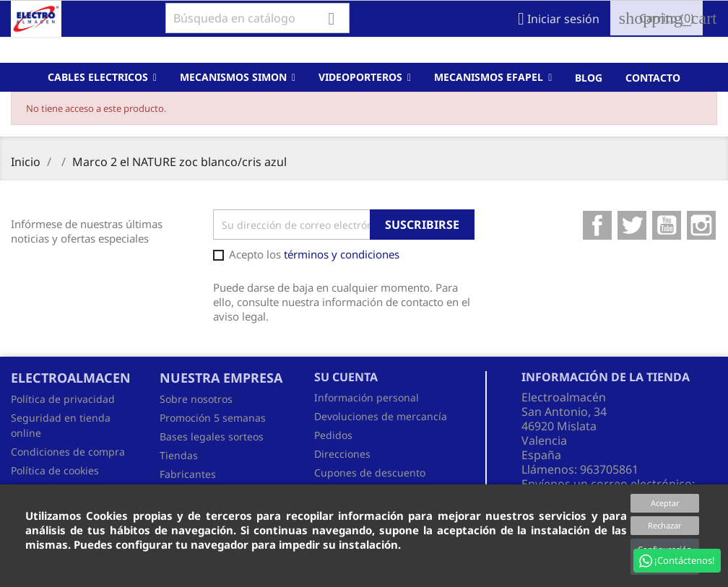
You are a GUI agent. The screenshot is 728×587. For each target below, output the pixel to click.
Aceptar (665, 503)
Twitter (632, 225)
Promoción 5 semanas (213, 418)
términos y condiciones (342, 254)
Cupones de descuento (370, 473)
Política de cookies (55, 470)
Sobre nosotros (196, 399)
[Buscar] (257, 18)
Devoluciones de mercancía (381, 416)
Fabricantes (188, 474)
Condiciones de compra (68, 452)
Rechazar (665, 525)
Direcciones (342, 454)
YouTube (667, 225)
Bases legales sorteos (212, 436)
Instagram (701, 225)
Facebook (597, 225)
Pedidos (333, 435)
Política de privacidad (63, 399)
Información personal (367, 397)
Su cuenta (346, 377)
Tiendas (179, 455)
